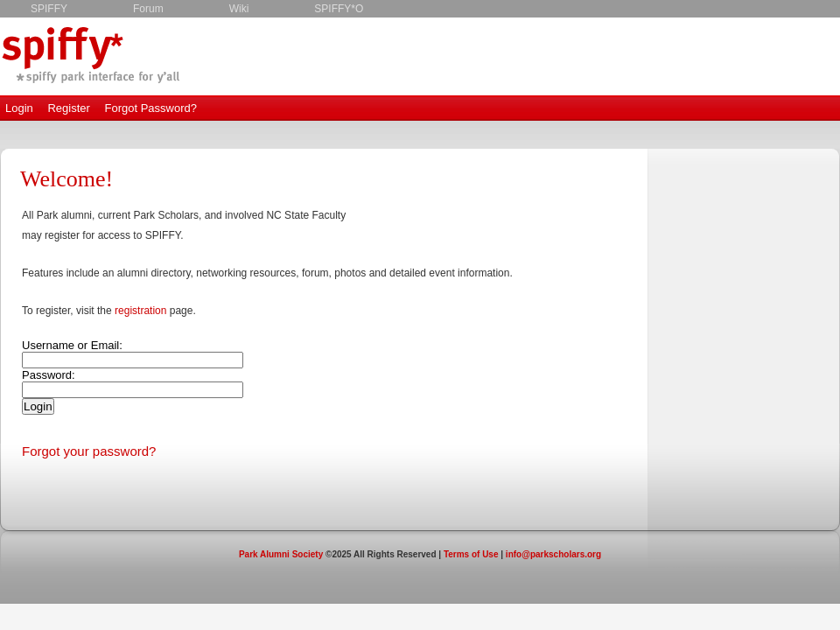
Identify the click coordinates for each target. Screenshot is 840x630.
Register (68, 108)
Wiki (239, 9)
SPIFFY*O (339, 9)
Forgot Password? (150, 108)
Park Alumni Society (281, 554)
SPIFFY (49, 9)
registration (140, 311)
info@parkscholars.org (553, 554)
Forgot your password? (89, 451)
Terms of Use (471, 554)
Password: (49, 375)
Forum (148, 9)
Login (19, 108)
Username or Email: (72, 345)
